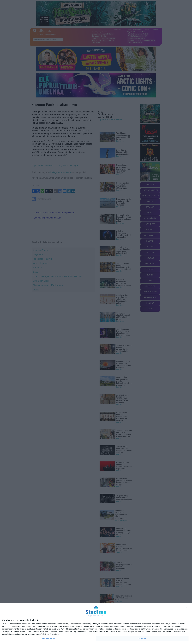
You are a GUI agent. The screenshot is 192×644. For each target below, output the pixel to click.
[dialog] (96, 624)
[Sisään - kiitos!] (188, 608)
